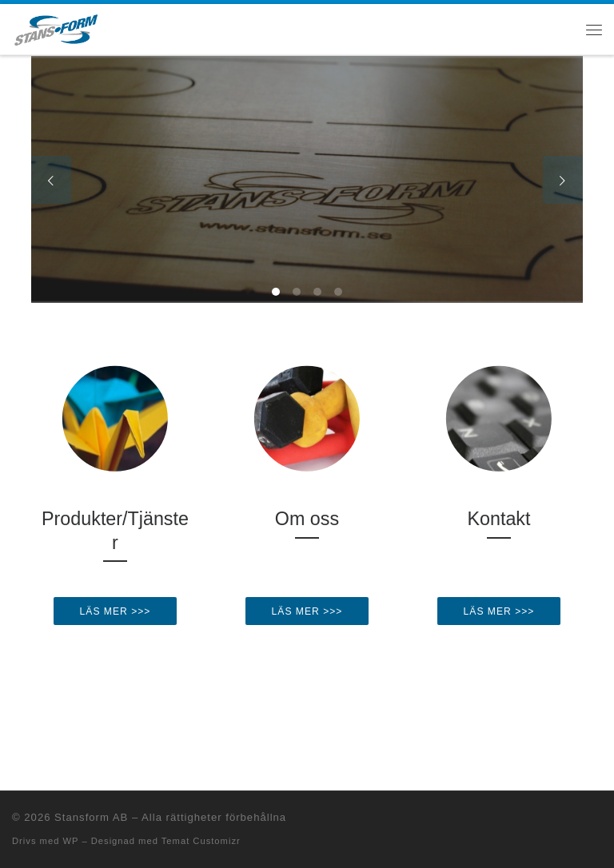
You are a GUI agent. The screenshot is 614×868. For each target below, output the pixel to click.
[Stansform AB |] (56, 28)
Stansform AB (91, 817)
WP (70, 841)
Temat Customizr (201, 841)
